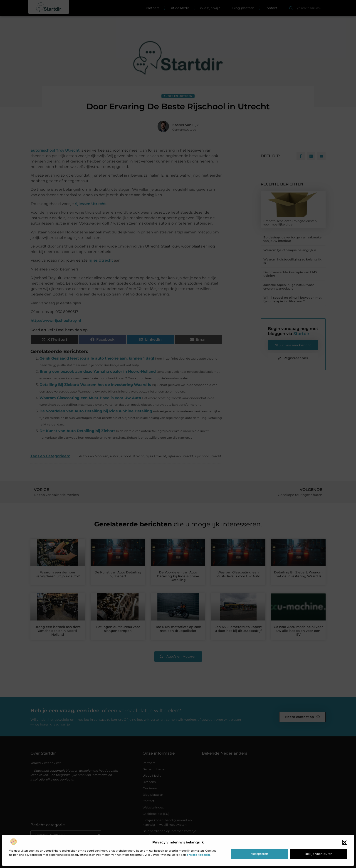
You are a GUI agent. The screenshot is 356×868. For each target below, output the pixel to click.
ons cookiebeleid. (199, 855)
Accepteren (260, 854)
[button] (345, 842)
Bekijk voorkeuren (319, 854)
